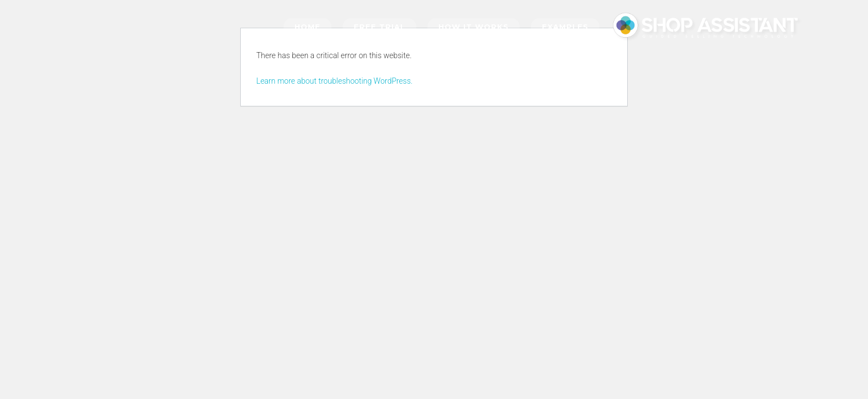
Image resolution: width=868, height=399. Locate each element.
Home (308, 27)
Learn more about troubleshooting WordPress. (334, 81)
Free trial (379, 27)
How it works (474, 27)
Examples (565, 27)
